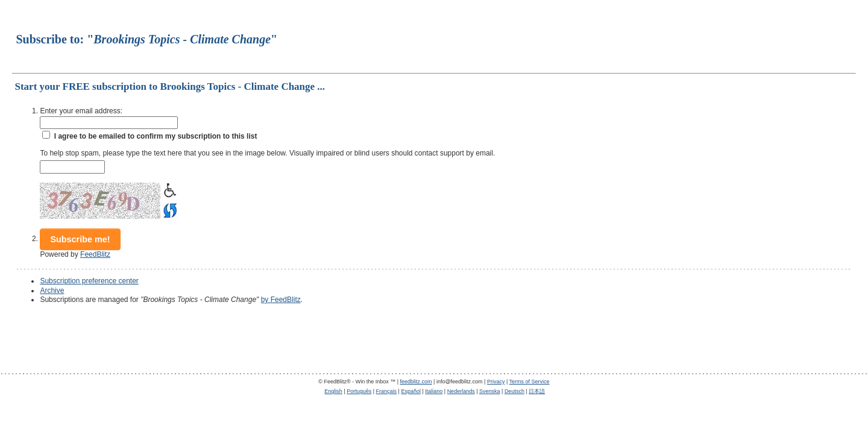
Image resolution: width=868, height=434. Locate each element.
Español (411, 391)
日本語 (537, 391)
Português (359, 391)
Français (387, 391)
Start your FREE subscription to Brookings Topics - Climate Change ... (170, 86)
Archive (52, 291)
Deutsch (514, 391)
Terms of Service (530, 382)
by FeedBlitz (281, 300)
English (333, 391)
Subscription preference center (89, 281)
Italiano (434, 391)
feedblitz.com (416, 382)
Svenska (490, 391)
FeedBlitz (95, 254)
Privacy (496, 382)
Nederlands (461, 391)
